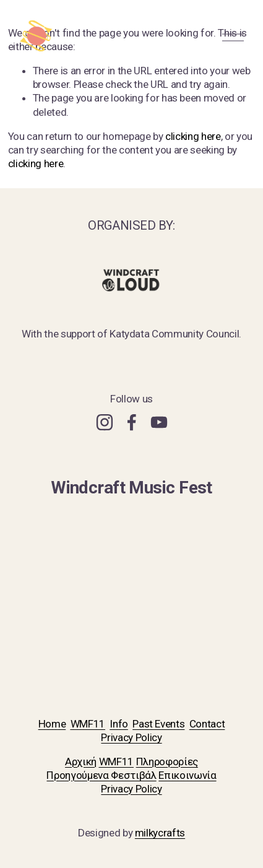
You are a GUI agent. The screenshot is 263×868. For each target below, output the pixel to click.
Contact (207, 724)
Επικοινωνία (187, 775)
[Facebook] (132, 422)
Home (52, 724)
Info (119, 724)
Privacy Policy (131, 737)
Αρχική (81, 762)
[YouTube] (159, 422)
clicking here (193, 136)
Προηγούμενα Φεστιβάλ (101, 775)
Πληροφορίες (167, 762)
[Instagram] (105, 422)
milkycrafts (160, 833)
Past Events (158, 724)
